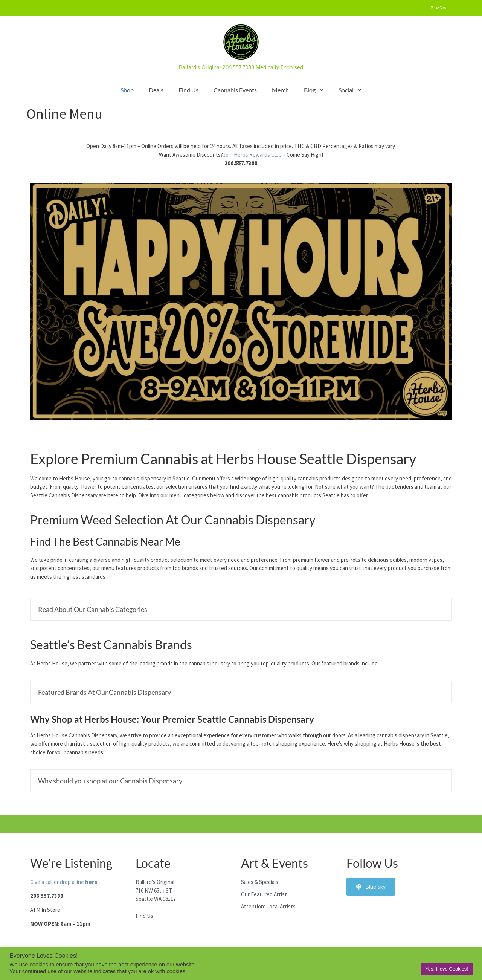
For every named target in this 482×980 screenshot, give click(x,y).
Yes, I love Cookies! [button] (447, 969)
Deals (156, 90)
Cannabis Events (235, 90)
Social (350, 90)
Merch (280, 90)
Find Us (188, 90)
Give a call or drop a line (64, 882)
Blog (314, 90)
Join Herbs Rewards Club (253, 155)
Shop (127, 90)
